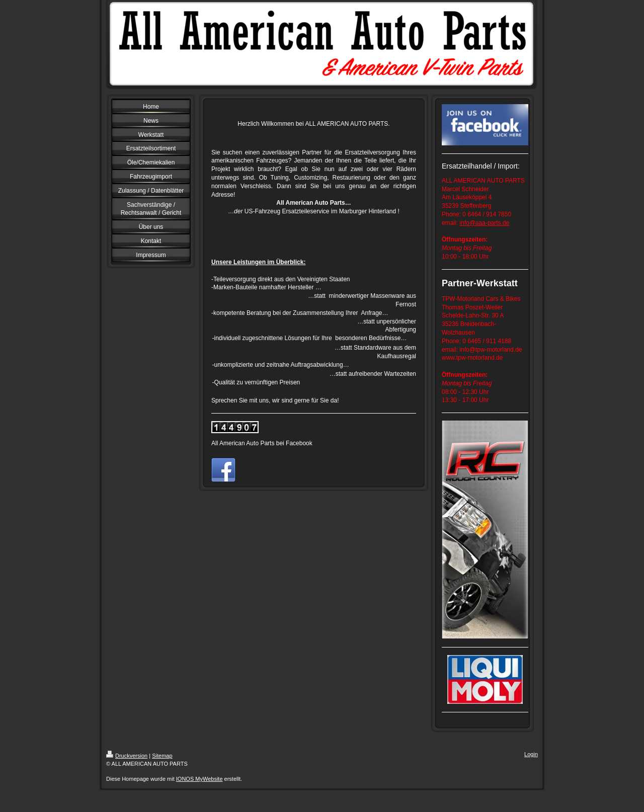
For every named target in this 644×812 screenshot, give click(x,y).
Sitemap (162, 756)
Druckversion (127, 756)
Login (531, 754)
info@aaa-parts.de (484, 223)
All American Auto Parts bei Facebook (262, 443)
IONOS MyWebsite (199, 779)
